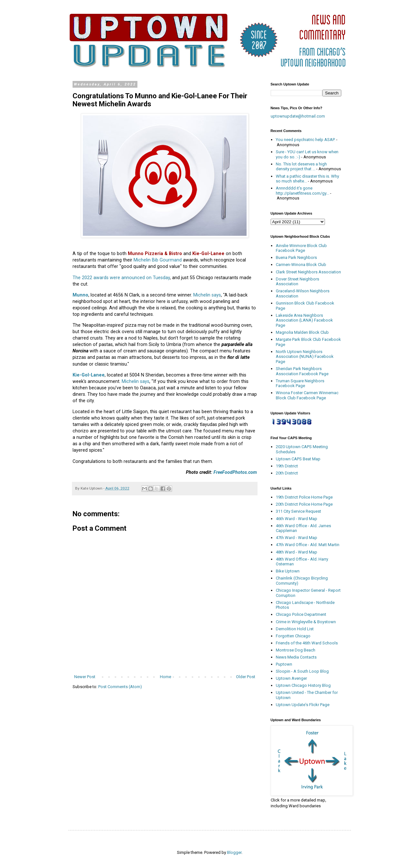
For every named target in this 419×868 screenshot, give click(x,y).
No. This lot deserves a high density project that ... (301, 167)
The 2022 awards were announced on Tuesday (121, 278)
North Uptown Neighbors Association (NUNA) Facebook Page (305, 357)
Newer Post (85, 677)
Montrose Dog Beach (296, 650)
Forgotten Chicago (293, 636)
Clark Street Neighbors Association (308, 272)
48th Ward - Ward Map (297, 552)
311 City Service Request (298, 511)
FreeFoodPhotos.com (235, 472)
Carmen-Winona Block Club (301, 265)
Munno (80, 295)
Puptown (284, 664)
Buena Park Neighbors (296, 257)
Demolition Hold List (295, 629)
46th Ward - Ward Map (297, 519)
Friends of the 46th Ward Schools (307, 643)
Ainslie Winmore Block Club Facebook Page (301, 248)
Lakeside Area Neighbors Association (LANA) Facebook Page (304, 320)
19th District (287, 466)
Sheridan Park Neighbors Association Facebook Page (302, 371)
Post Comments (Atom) (120, 687)
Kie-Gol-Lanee (89, 375)
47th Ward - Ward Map (297, 538)
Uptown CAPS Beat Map (298, 459)
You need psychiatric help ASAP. (306, 140)
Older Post (246, 677)
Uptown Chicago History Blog (303, 685)
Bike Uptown (288, 571)
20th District (287, 473)
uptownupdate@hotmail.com (298, 116)
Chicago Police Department (301, 614)
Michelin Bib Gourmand (158, 260)
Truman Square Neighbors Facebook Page (300, 383)
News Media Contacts (296, 657)
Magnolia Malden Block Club (302, 332)
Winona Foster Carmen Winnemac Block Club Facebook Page (307, 395)
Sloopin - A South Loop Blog (302, 671)
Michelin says (207, 295)
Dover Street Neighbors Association (297, 282)
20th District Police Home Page (304, 504)
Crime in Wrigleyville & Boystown (306, 622)
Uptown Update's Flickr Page (303, 705)
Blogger (234, 852)
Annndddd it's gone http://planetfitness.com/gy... (302, 191)
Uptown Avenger (291, 678)
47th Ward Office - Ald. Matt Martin (308, 545)
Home (166, 677)
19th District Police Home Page (304, 497)
